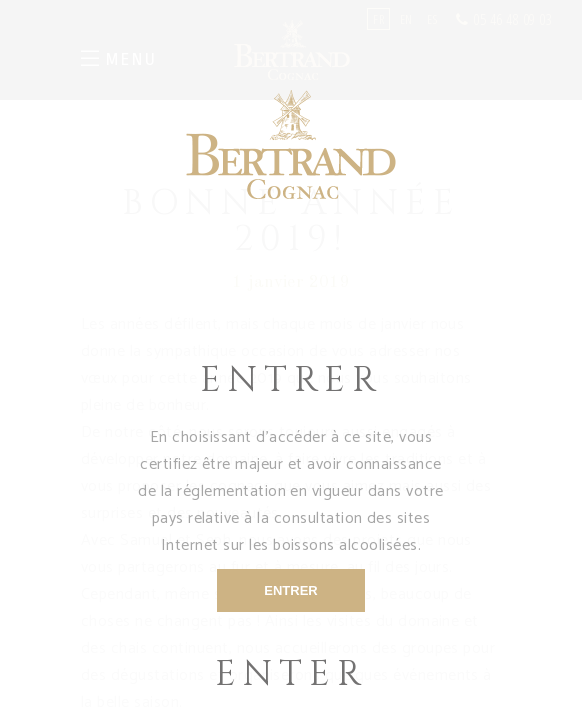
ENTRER (290, 590)
